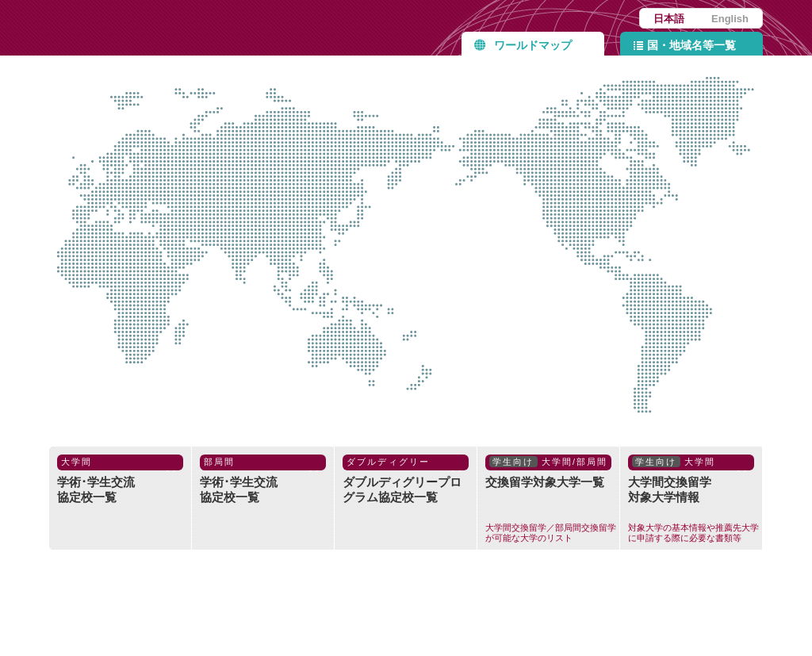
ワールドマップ (533, 45)
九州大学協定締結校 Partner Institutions (212, 28)
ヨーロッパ (132, 143)
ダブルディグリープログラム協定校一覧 (406, 479)
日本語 (669, 19)
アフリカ (132, 267)
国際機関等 (458, 282)
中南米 (703, 308)
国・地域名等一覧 (691, 45)
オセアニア (309, 390)
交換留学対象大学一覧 (552, 499)
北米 (593, 193)
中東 (219, 213)
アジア (323, 187)
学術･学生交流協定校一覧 (120, 479)
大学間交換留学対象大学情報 (695, 499)
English (730, 19)
